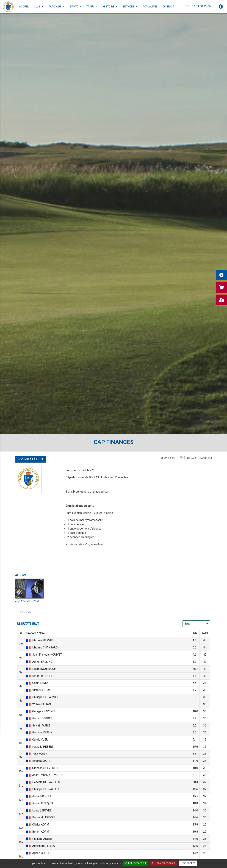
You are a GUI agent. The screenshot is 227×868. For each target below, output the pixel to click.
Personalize (188, 863)
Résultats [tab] (26, 612)
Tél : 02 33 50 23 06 (198, 6)
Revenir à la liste (31, 459)
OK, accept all (135, 863)
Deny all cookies (163, 863)
